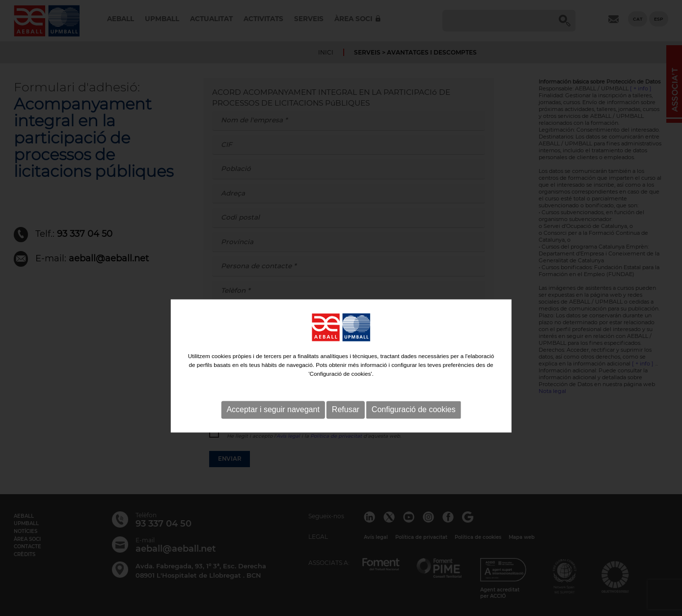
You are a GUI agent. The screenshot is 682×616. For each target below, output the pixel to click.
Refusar (346, 423)
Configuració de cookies (414, 423)
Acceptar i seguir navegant (273, 423)
